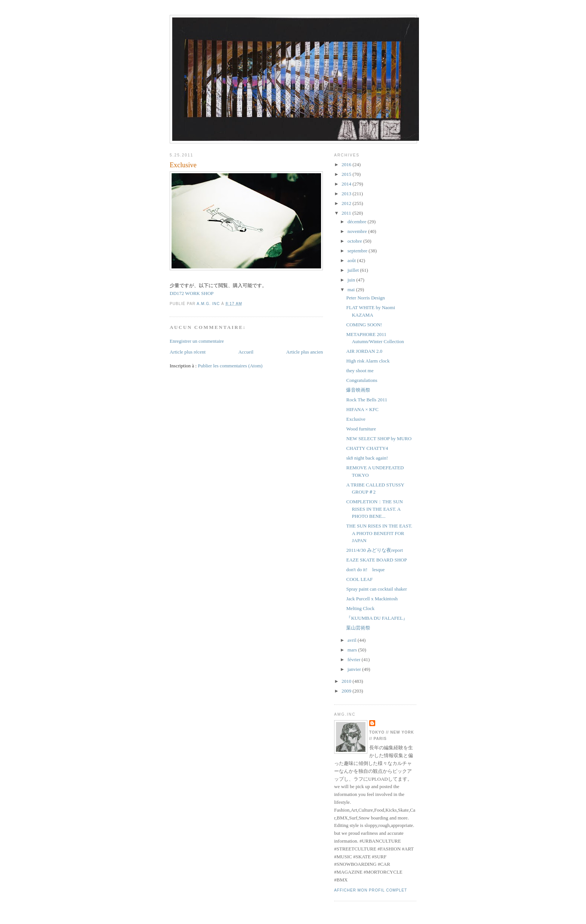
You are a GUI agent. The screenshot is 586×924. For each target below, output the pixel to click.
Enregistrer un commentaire (197, 341)
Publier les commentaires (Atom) (230, 366)
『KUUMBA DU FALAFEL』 (377, 618)
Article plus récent (188, 352)
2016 (347, 164)
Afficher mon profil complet (371, 890)
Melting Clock (360, 608)
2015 (347, 174)
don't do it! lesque (365, 570)
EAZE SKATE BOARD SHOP (376, 560)
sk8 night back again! (367, 458)
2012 (347, 203)
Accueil (246, 352)
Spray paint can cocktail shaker (376, 589)
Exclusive (356, 419)
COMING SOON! (364, 325)
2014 (347, 184)
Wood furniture (361, 429)
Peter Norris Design (365, 298)
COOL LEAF (359, 579)
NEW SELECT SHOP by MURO (379, 438)
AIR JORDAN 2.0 (364, 351)
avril (353, 640)
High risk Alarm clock (368, 361)
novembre (358, 231)
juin (352, 280)
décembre (358, 222)
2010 (347, 681)
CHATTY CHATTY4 (367, 448)
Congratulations (362, 380)
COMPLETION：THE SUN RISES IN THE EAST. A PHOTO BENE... (374, 509)
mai (352, 290)
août (352, 260)
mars (353, 650)
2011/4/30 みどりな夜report (374, 550)
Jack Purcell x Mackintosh (372, 599)
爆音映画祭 (358, 390)
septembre (358, 251)
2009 (347, 691)
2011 (347, 213)
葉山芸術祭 (358, 628)
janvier (355, 669)
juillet (354, 270)
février (355, 659)
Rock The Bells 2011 (366, 400)
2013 (347, 194)
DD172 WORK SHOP (192, 293)
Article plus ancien (305, 352)
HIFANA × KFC (362, 409)
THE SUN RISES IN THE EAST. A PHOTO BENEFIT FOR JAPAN (379, 533)
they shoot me (360, 371)
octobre (355, 241)
